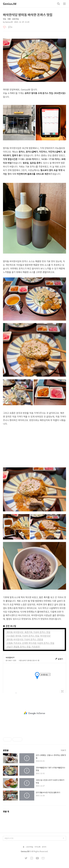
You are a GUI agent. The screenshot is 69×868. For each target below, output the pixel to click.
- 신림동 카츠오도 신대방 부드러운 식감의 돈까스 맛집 (30, 643)
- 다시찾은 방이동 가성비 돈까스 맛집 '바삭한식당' (28, 636)
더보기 (63, 750)
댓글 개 (6, 812)
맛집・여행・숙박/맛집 (11, 19)
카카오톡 (37, 847)
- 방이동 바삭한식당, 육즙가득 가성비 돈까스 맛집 (28, 632)
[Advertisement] (34, 446)
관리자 (44, 847)
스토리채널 (29, 847)
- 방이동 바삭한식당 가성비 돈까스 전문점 (24, 639)
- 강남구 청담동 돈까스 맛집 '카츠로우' (23, 647)
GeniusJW (10, 4)
